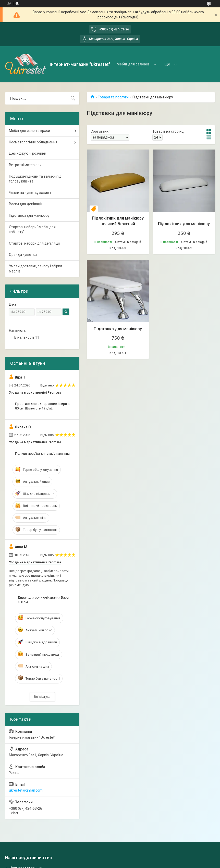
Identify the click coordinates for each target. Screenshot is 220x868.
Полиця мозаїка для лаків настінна (42, 454)
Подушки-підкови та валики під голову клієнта (35, 179)
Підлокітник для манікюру (184, 224)
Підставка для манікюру (118, 329)
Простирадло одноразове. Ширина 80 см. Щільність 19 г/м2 (43, 406)
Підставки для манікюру (29, 215)
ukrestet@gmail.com (26, 790)
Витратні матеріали (25, 165)
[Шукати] (73, 98)
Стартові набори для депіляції (34, 243)
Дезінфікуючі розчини (28, 153)
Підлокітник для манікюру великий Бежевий (118, 221)
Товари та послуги (113, 97)
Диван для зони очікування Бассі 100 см (43, 600)
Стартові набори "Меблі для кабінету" (32, 230)
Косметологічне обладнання (33, 142)
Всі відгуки (42, 697)
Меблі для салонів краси (29, 131)
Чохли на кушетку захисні (30, 193)
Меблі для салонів (133, 64)
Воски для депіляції (26, 204)
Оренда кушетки (23, 255)
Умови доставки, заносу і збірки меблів (35, 269)
